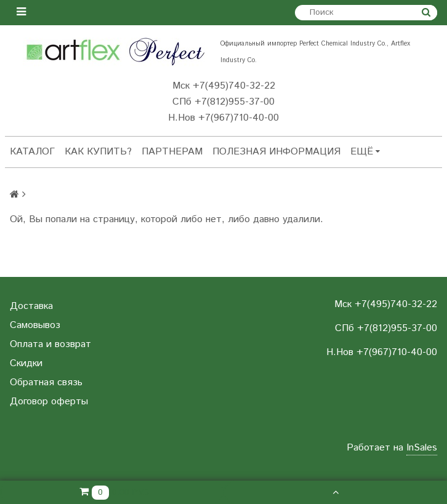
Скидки (26, 363)
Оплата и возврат (50, 344)
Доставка (31, 306)
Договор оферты (49, 402)
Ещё (365, 152)
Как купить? (98, 152)
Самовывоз (35, 325)
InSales (422, 448)
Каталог (32, 152)
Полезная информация (276, 152)
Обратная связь (46, 382)
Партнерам (172, 152)
